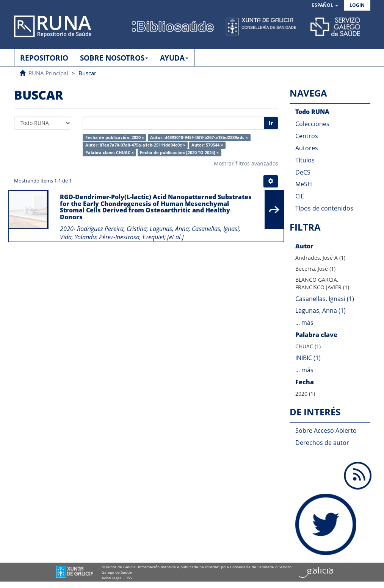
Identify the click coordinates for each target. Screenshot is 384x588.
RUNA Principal (48, 73)
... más (304, 323)
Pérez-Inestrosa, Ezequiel (132, 237)
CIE (300, 196)
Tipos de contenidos (324, 208)
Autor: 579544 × (207, 145)
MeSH (304, 184)
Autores (307, 148)
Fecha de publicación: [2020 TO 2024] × (179, 153)
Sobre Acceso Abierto (326, 430)
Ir (271, 123)
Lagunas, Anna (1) (321, 310)
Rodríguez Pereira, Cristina (112, 229)
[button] (325, 5)
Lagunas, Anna (169, 229)
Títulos (305, 160)
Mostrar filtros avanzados (246, 163)
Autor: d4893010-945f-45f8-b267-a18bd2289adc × (199, 137)
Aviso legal (111, 578)
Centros (307, 136)
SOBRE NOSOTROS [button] (114, 58)
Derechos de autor (322, 443)
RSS (129, 578)
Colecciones (312, 124)
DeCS (303, 172)
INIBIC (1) (308, 358)
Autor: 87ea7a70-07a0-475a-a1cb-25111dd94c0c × (135, 145)
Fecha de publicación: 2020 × (115, 137)
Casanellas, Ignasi (215, 229)
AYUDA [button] (174, 58)
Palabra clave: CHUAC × (110, 153)
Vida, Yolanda (78, 237)
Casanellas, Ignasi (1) (325, 299)
